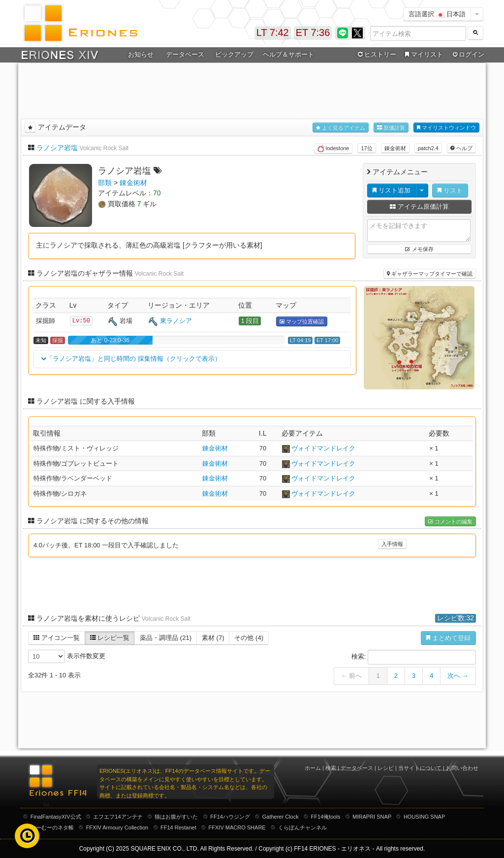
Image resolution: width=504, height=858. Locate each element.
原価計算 (391, 128)
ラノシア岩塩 (57, 148)
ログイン (468, 55)
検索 (331, 768)
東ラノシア (176, 321)
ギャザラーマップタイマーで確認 (430, 274)
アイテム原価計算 (419, 207)
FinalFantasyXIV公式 (56, 817)
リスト (450, 190)
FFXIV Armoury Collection (117, 827)
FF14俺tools (326, 817)
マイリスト (423, 55)
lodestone (333, 149)
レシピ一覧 (110, 638)
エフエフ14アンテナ (118, 817)
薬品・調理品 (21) (166, 638)
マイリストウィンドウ (446, 128)
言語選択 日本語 (437, 14)
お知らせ (141, 54)
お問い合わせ (462, 768)
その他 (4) (249, 638)
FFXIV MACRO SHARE (237, 827)
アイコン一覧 (57, 638)
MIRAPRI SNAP (372, 817)
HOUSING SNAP (424, 817)
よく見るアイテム (341, 128)
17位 (366, 148)
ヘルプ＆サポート (288, 54)
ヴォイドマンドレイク (323, 448)
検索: (414, 657)
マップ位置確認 (302, 322)
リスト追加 (392, 190)
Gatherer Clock (281, 817)
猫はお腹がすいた (176, 817)
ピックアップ (234, 54)
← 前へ (352, 676)
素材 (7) (213, 638)
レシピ (386, 768)
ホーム (313, 768)
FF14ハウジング (230, 817)
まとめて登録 (448, 638)
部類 (105, 183)
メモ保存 (419, 249)
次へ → (458, 676)
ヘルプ (461, 148)
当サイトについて (420, 768)
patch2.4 (428, 148)
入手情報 (392, 544)
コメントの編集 (450, 522)
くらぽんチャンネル (302, 827)
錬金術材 (395, 148)
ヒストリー (376, 55)
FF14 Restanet (178, 827)
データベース (185, 54)
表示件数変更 (67, 656)
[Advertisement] (252, 89)
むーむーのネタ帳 (52, 827)
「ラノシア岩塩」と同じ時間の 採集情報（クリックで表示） (131, 359)
